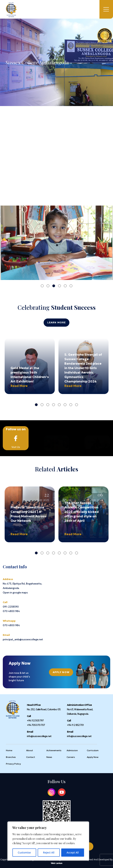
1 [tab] (42, 286)
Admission (72, 750)
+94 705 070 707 (36, 725)
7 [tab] (71, 405)
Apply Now (61, 672)
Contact (31, 757)
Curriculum (93, 750)
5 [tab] (65, 286)
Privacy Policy (13, 764)
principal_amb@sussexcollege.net (23, 639)
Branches (11, 757)
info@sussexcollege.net (39, 736)
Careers (71, 757)
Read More (19, 386)
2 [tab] (48, 286)
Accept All (73, 852)
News (49, 757)
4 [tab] (59, 286)
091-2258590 (11, 607)
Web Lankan (57, 863)
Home (6, 464)
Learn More (56, 322)
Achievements (54, 750)
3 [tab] (54, 286)
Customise (24, 852)
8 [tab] (77, 405)
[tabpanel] (57, 243)
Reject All (49, 852)
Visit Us (16, 438)
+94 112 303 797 (35, 721)
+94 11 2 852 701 (75, 725)
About (30, 750)
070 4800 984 (11, 611)
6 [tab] (71, 286)
